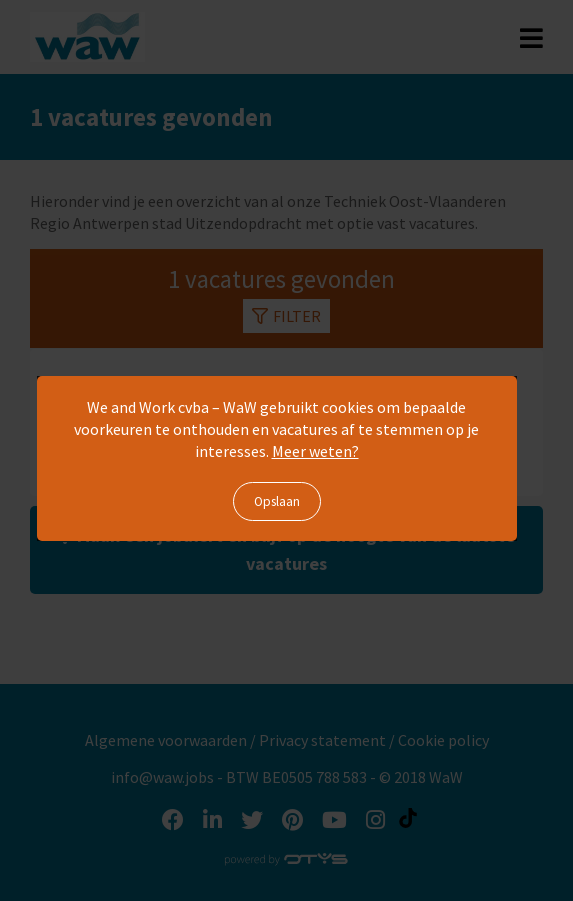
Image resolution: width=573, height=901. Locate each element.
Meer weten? (315, 451)
